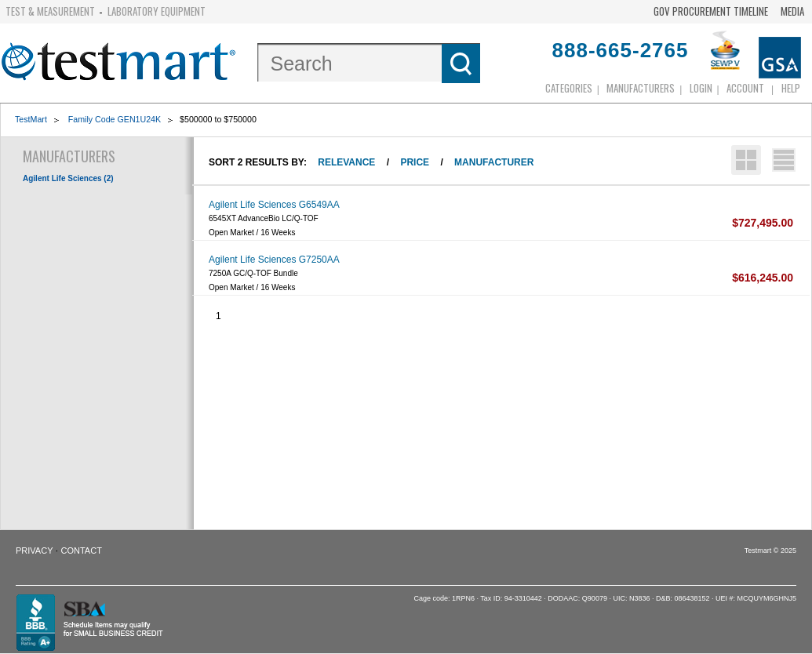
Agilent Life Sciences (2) (68, 178)
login (701, 88)
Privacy (34, 550)
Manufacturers (641, 88)
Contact (82, 550)
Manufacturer (494, 162)
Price (415, 162)
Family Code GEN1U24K (115, 119)
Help (791, 88)
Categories (569, 88)
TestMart (31, 119)
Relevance (346, 162)
